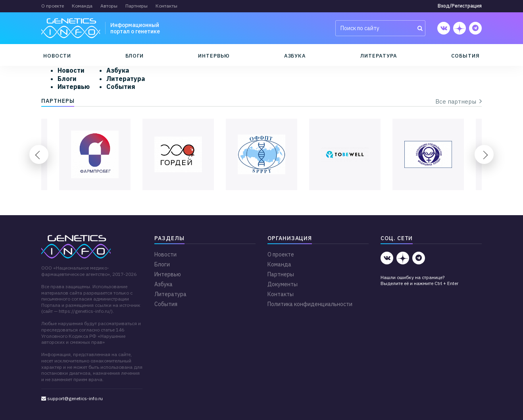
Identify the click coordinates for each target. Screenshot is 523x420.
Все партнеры (459, 101)
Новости (57, 56)
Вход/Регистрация (460, 6)
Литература (379, 56)
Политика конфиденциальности (310, 304)
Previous (39, 154)
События (465, 56)
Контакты (166, 6)
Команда (82, 6)
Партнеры (137, 6)
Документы (283, 284)
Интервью (214, 56)
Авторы (109, 6)
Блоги (135, 56)
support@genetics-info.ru (72, 398)
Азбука (295, 56)
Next (484, 154)
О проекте (53, 6)
